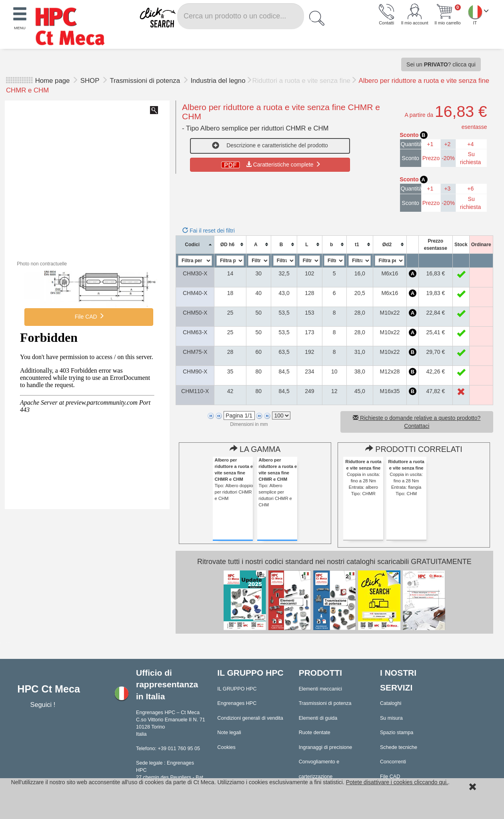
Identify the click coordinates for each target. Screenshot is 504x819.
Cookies (226, 747)
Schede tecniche (399, 747)
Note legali (229, 733)
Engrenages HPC (237, 703)
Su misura (391, 718)
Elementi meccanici (321, 689)
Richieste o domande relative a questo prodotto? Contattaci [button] (417, 422)
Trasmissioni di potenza (146, 81)
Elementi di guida (318, 718)
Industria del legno (218, 81)
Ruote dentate (315, 733)
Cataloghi (391, 703)
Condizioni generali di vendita (250, 718)
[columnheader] (195, 244)
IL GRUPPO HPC (237, 689)
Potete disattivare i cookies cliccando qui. (397, 782)
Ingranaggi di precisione (326, 747)
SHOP (91, 81)
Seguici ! (43, 705)
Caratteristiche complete (270, 165)
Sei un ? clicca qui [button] (441, 64)
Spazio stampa (397, 733)
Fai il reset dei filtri (209, 231)
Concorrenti (393, 762)
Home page (53, 81)
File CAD (89, 316)
